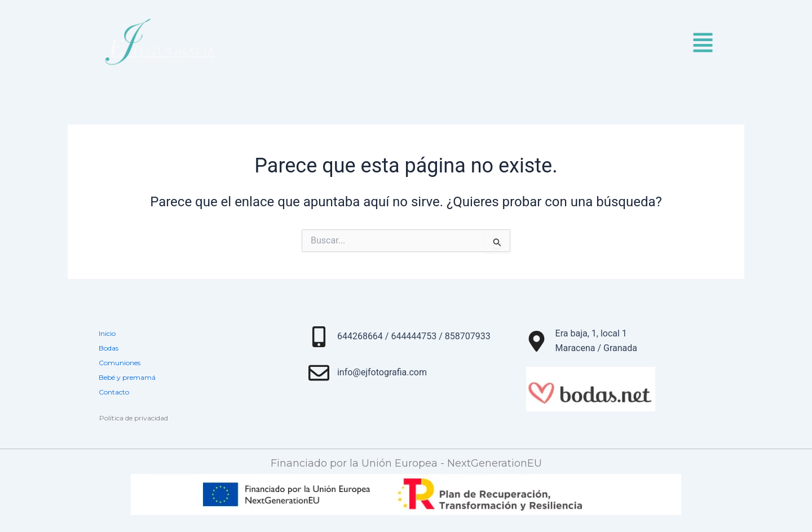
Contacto (114, 392)
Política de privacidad (134, 418)
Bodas (109, 348)
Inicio (107, 333)
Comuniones (120, 363)
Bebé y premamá (127, 377)
